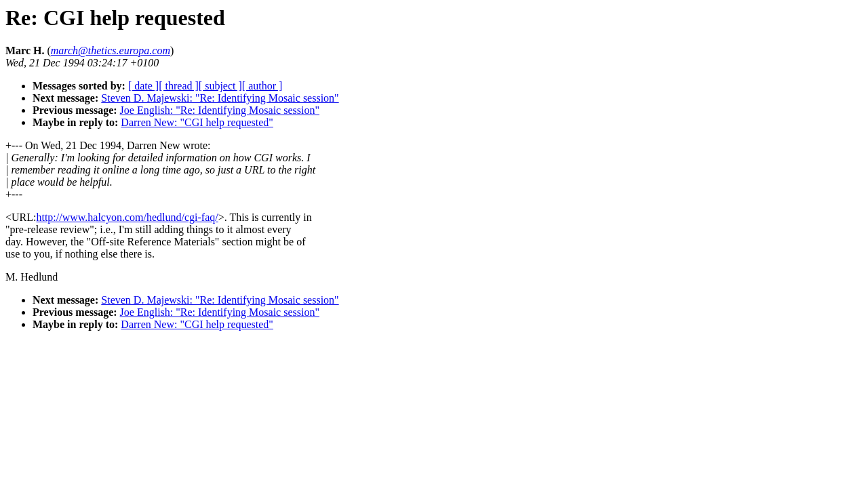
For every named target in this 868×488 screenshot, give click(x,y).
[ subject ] (220, 86)
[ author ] (262, 86)
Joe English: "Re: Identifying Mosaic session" (220, 110)
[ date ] (143, 86)
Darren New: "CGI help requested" (197, 122)
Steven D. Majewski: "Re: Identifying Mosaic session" (220, 98)
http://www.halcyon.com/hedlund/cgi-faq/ (127, 217)
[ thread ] (179, 86)
